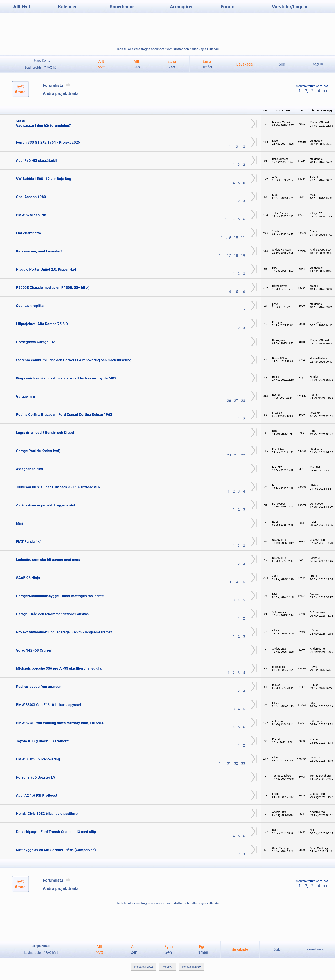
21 (236, 455)
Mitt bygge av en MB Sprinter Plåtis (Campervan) (56, 850)
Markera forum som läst (312, 86)
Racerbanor (122, 7)
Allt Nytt (22, 7)
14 (229, 292)
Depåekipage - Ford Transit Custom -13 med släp (56, 832)
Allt (137, 64)
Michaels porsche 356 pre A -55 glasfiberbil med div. (59, 668)
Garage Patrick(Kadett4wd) (38, 451)
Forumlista (57, 85)
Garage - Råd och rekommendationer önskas (52, 614)
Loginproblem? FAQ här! (42, 67)
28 (243, 401)
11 (229, 147)
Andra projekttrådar (61, 93)
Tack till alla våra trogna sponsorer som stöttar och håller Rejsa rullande (167, 49)
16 (243, 292)
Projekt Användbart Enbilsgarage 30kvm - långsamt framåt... (65, 632)
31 (229, 763)
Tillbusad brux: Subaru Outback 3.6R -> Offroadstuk (58, 487)
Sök (282, 64)
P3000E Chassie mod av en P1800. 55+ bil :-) (53, 287)
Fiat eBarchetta (28, 233)
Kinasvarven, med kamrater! (39, 251)
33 (243, 763)
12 (236, 147)
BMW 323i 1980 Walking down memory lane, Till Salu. (60, 723)
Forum (228, 7)
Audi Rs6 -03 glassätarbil (37, 160)
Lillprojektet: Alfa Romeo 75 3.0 (42, 324)
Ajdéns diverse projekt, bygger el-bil (45, 505)
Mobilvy (167, 967)
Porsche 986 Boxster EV (36, 777)
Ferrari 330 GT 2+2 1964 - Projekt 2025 (48, 142)
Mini (20, 523)
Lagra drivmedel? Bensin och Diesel (45, 433)
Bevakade (245, 64)
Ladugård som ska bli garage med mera (48, 560)
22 (243, 455)
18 (236, 256)
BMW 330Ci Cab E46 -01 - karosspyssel (48, 705)
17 (229, 256)
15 (236, 292)
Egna (172, 64)
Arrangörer (181, 7)
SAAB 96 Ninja (28, 578)
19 (243, 256)
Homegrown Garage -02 (35, 342)
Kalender (68, 7)
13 (243, 147)
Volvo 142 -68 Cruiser (34, 650)
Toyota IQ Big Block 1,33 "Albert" (43, 741)
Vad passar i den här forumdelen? (43, 125)
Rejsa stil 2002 (143, 967)
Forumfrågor (314, 949)
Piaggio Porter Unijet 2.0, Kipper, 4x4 (46, 269)
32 (236, 763)
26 (229, 401)
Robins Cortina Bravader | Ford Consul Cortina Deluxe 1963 (64, 414)
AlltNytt (101, 64)
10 (236, 237)
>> (325, 91)
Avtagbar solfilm (29, 469)
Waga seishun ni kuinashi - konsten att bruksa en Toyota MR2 (66, 378)
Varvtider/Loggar (290, 7)
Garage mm (25, 396)
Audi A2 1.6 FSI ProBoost (37, 795)
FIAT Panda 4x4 (29, 541)
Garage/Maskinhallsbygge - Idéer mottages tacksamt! (60, 596)
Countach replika (30, 306)
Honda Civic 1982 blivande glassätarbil (48, 814)
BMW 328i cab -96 (31, 215)
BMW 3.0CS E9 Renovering (38, 759)
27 (236, 401)
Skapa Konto (42, 61)
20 (229, 455)
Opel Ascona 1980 (31, 197)
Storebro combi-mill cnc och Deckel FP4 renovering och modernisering (74, 360)
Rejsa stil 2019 (191, 967)
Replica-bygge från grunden (39, 687)
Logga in (317, 64)
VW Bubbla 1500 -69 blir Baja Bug (44, 179)
